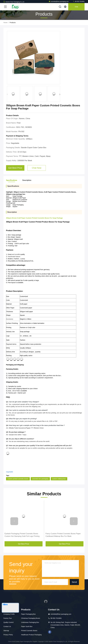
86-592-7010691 (79, 1)
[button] (60, 94)
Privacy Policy (8, 635)
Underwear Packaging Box (30, 622)
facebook (50, 632)
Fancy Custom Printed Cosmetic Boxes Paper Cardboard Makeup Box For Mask (63, 535)
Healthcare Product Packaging (31, 635)
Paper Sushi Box (27, 626)
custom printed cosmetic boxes (18, 479)
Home (5, 23)
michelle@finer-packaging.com (59, 1)
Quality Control (8, 622)
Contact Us (7, 626)
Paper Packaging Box (28, 614)
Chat (76, 7)
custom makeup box (59, 479)
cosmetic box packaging (40, 479)
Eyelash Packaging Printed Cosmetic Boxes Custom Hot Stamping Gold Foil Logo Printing (22, 535)
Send (74, 582)
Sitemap (6, 631)
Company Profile (9, 614)
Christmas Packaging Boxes (31, 618)
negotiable (10, 472)
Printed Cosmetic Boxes (29, 631)
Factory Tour (8, 618)
